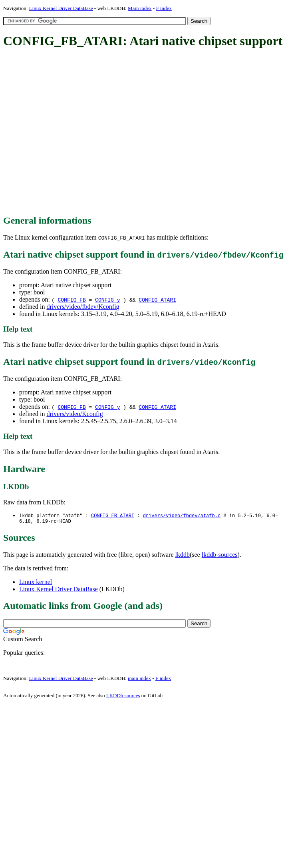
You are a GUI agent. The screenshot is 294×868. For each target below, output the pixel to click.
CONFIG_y (107, 300)
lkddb (183, 556)
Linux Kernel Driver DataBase (61, 8)
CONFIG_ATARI (157, 300)
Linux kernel (36, 583)
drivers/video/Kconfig (74, 414)
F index (164, 8)
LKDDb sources (123, 697)
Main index (140, 8)
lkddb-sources (220, 556)
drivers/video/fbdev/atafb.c (182, 516)
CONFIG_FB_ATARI (113, 516)
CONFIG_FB (72, 300)
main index (139, 680)
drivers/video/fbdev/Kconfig (83, 307)
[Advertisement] (75, 132)
